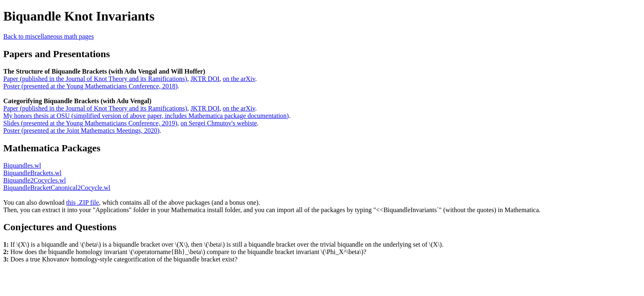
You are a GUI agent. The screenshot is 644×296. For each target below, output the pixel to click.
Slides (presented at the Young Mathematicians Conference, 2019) (90, 123)
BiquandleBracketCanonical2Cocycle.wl (57, 188)
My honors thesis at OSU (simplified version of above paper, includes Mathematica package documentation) (146, 116)
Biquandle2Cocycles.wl (34, 180)
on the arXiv (239, 79)
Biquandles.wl (22, 165)
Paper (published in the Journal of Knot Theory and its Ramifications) (95, 79)
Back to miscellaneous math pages (48, 36)
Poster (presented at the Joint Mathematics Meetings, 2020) (81, 131)
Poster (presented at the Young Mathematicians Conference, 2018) (90, 86)
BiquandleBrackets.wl (32, 173)
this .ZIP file (83, 202)
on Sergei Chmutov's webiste (218, 123)
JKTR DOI (205, 79)
